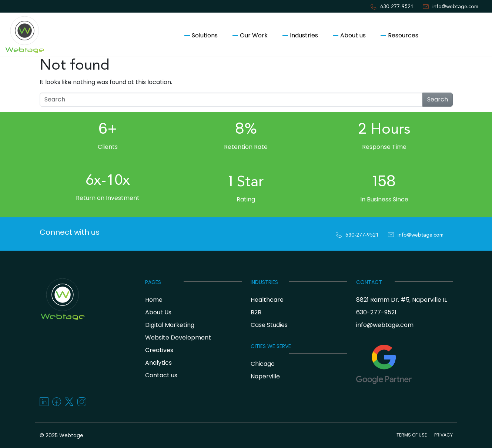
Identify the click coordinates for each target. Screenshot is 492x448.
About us (353, 35)
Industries (304, 35)
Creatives (159, 350)
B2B (256, 312)
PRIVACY (444, 435)
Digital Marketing (170, 325)
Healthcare (267, 300)
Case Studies (269, 325)
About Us (158, 312)
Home (154, 300)
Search (438, 99)
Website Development (178, 337)
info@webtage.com (455, 7)
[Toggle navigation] (9, 70)
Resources (403, 35)
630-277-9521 (397, 7)
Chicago (263, 364)
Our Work (254, 35)
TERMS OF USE (412, 435)
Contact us (457, 35)
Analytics (158, 363)
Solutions (205, 35)
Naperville (265, 376)
